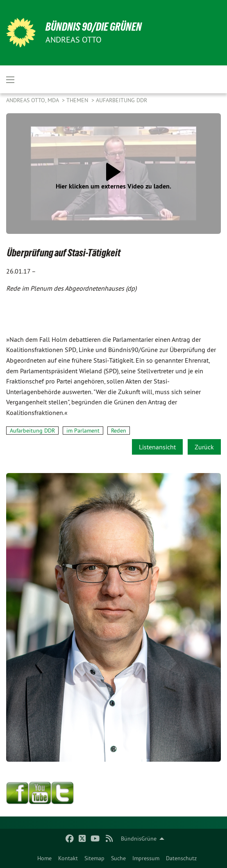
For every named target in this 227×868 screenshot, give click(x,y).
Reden (119, 431)
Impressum (146, 858)
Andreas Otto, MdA (33, 100)
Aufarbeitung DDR (121, 100)
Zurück (204, 447)
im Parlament (83, 431)
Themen (78, 100)
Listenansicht (157, 447)
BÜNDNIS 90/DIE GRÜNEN (94, 27)
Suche (118, 858)
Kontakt (68, 858)
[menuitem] (44, 858)
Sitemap (94, 858)
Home (44, 858)
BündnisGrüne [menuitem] (139, 839)
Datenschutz (181, 858)
